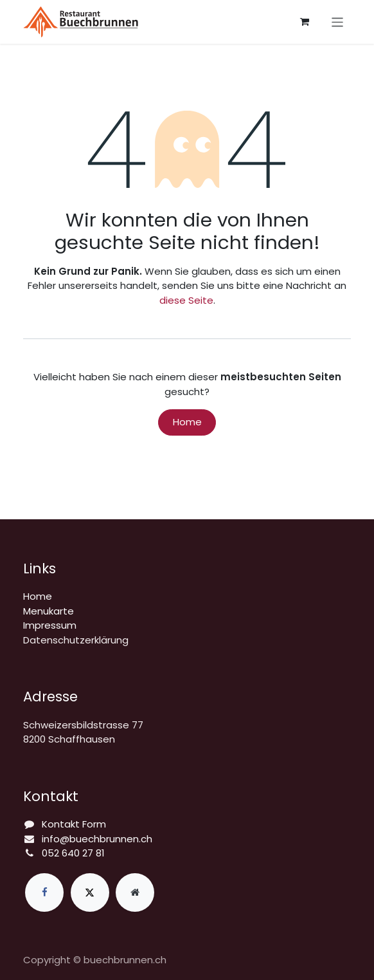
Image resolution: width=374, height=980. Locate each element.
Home (187, 422)
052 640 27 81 (73, 853)
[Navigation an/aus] (338, 22)
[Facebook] (44, 892)
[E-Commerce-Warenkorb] (305, 22)
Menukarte (49, 611)
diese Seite (186, 300)
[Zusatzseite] (135, 892)
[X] (90, 892)
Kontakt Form (74, 824)
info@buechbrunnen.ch (97, 839)
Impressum (50, 625)
